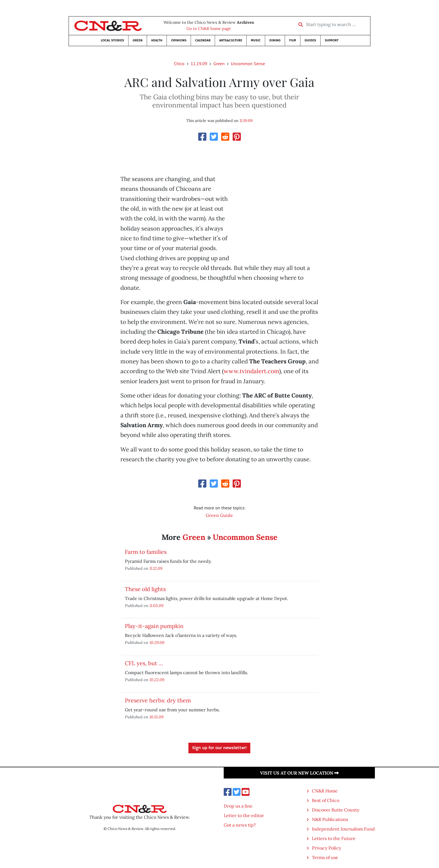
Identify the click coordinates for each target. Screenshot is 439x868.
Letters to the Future (334, 838)
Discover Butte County (336, 810)
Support (332, 40)
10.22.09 (157, 680)
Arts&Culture (231, 40)
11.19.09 (199, 63)
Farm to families (146, 552)
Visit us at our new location (299, 773)
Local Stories (112, 40)
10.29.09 (157, 642)
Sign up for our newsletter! (219, 748)
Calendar (203, 40)
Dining (275, 40)
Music (256, 40)
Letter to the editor (244, 815)
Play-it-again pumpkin (154, 626)
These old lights (145, 589)
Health (157, 40)
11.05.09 (157, 605)
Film (293, 40)
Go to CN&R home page (209, 29)
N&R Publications (330, 819)
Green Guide (219, 515)
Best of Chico (326, 800)
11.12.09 (156, 568)
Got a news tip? (240, 825)
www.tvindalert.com (251, 371)
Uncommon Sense (248, 63)
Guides (310, 40)
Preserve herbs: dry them (158, 700)
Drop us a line (238, 806)
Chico (179, 63)
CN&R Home (325, 791)
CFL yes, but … (144, 663)
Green (138, 40)
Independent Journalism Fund (343, 829)
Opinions (179, 40)
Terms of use (325, 857)
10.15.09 (157, 717)
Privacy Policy (326, 848)
